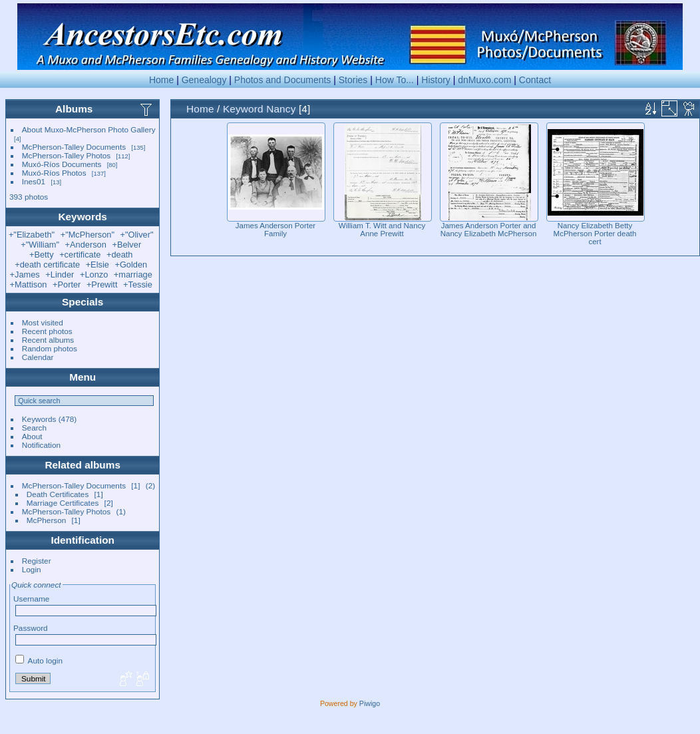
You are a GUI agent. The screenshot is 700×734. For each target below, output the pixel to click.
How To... (395, 80)
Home (161, 80)
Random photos (50, 348)
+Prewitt (102, 284)
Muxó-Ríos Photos (54, 173)
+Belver (126, 245)
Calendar (38, 357)
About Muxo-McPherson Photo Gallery (89, 129)
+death (120, 255)
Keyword (243, 109)
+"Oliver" (137, 235)
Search (34, 428)
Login (32, 569)
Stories (353, 80)
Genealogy (204, 80)
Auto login (39, 660)
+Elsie (97, 265)
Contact (535, 80)
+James (25, 275)
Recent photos (47, 331)
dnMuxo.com (484, 80)
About (32, 436)
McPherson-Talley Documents (74, 147)
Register (37, 561)
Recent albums (48, 340)
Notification (41, 445)
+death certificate (47, 265)
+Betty (42, 255)
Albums (74, 109)
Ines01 (34, 181)
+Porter (67, 284)
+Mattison (29, 284)
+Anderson (86, 245)
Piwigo (370, 703)
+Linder (60, 275)
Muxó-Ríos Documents (62, 164)
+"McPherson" (87, 235)
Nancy (281, 109)
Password (31, 628)
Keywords (39, 419)
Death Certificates (58, 494)
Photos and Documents (283, 80)
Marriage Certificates (63, 503)
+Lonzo (94, 275)
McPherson (47, 520)
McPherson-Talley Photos (66, 155)
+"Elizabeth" (32, 235)
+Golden (131, 265)
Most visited (43, 322)
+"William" (40, 245)
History (436, 80)
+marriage (133, 275)
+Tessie (138, 284)
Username (31, 599)
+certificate (80, 255)
